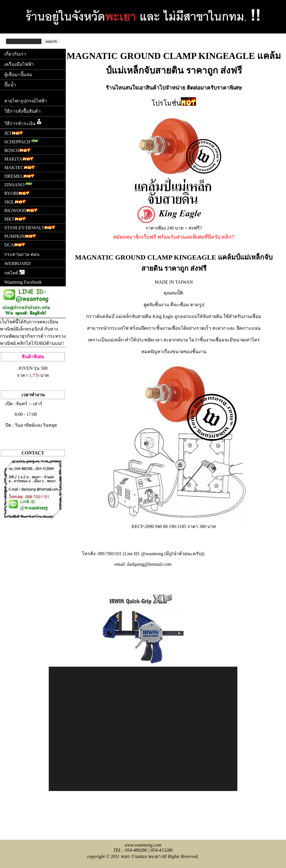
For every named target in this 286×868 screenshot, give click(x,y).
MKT (15, 219)
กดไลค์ (14, 273)
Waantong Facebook (23, 282)
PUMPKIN (20, 236)
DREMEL (19, 176)
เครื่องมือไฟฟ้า (19, 64)
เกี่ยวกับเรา (15, 54)
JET (14, 133)
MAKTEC (20, 167)
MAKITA (19, 158)
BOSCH (17, 150)
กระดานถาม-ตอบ (22, 254)
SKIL (15, 201)
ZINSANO (20, 184)
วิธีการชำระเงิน (23, 122)
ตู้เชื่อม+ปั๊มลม (18, 75)
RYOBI (17, 193)
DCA (15, 244)
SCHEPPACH (23, 141)
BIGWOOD (21, 210)
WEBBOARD (17, 263)
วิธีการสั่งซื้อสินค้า (22, 111)
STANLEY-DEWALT (30, 227)
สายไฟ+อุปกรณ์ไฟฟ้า (26, 101)
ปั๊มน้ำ (10, 85)
